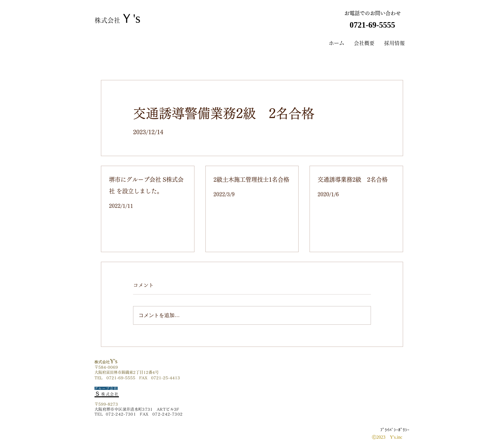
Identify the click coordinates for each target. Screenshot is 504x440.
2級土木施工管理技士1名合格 (251, 180)
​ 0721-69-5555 (372, 25)
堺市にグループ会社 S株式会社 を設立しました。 (146, 185)
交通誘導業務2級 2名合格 (353, 180)
